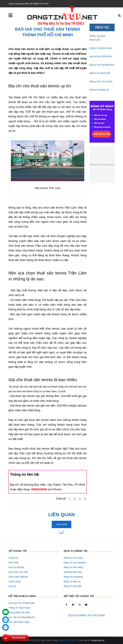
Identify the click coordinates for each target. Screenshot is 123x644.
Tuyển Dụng (15, 581)
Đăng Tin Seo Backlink (75, 563)
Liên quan (61, 515)
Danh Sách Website (18, 577)
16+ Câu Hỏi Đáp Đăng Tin (22, 617)
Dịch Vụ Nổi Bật (16, 567)
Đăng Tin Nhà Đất (73, 586)
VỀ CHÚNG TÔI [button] (18, 551)
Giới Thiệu (14, 563)
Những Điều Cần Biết (19, 612)
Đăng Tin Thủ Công (73, 558)
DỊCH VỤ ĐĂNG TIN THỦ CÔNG (87, 615)
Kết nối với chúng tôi (79, 596)
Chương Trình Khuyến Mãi (22, 603)
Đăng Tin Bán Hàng (73, 567)
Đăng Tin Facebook (73, 577)
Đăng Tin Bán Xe (72, 581)
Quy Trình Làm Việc (18, 572)
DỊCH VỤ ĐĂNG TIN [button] (76, 551)
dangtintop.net (98, 640)
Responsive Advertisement (102, 165)
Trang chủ (13, 558)
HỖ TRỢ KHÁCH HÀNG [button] (22, 596)
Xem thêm (62, 524)
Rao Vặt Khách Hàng (19, 622)
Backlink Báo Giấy (73, 572)
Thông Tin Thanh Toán (20, 608)
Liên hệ (12, 586)
